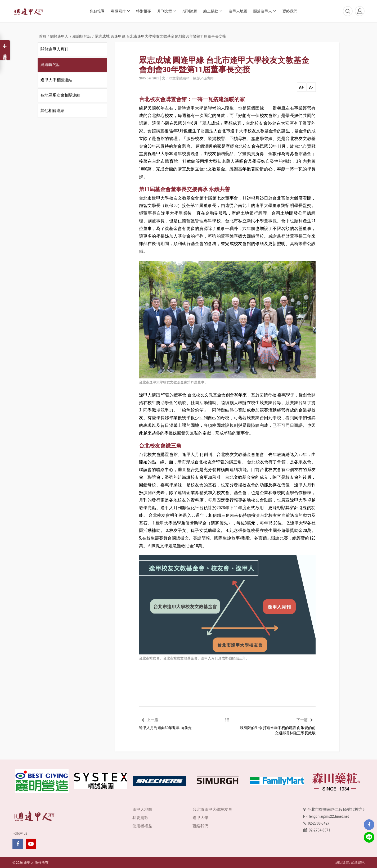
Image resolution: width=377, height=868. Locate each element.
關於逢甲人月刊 (54, 49)
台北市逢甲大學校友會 (212, 810)
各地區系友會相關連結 (60, 95)
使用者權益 (142, 826)
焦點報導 (97, 11)
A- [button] (311, 87)
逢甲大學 (200, 818)
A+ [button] (301, 87)
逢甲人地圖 (238, 11)
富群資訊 (358, 863)
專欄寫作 (120, 11)
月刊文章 (167, 11)
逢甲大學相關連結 (56, 80)
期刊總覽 (190, 11)
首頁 (43, 36)
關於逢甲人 (265, 11)
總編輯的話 (82, 36)
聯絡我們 (290, 11)
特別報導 (143, 11)
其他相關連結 (52, 111)
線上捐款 (213, 11)
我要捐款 (140, 818)
